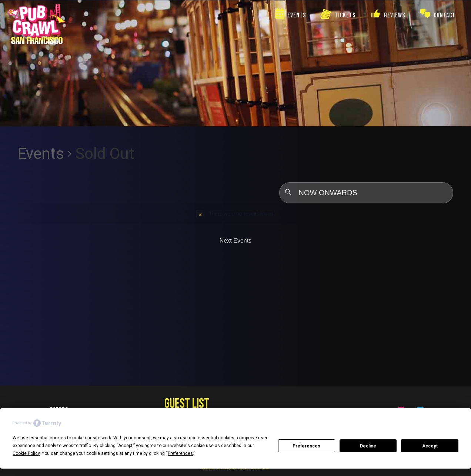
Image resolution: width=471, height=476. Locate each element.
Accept (430, 446)
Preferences (306, 446)
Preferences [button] (180, 453)
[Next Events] (235, 241)
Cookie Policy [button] (26, 453)
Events (41, 154)
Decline (368, 446)
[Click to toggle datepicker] (366, 193)
